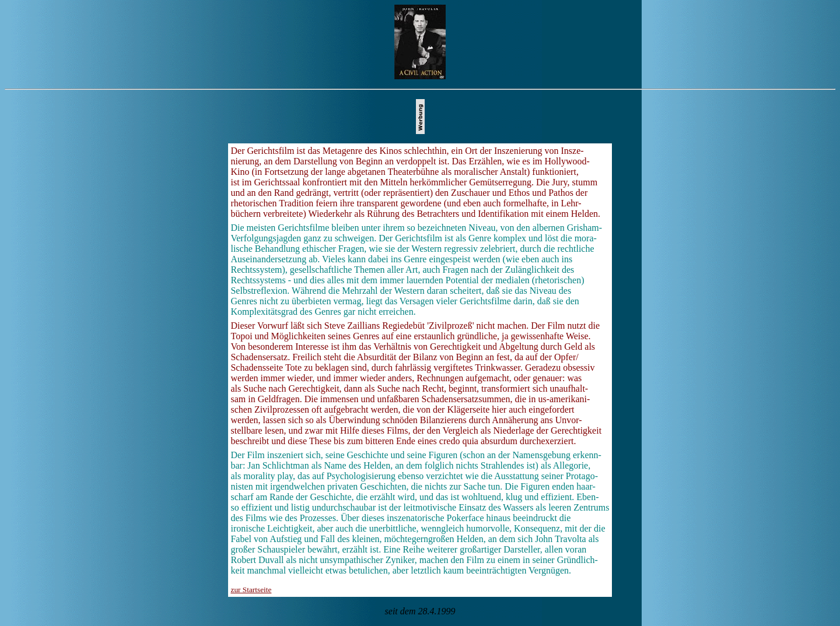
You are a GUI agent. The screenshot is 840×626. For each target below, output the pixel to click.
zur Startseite (251, 590)
